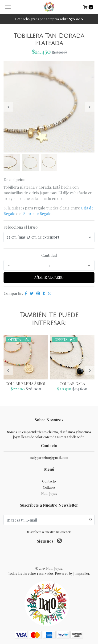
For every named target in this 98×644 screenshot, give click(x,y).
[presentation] (8, 107)
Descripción (14, 180)
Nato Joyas (49, 494)
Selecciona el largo (21, 227)
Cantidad (49, 255)
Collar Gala (72, 384)
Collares (49, 487)
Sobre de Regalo (37, 214)
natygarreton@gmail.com (49, 458)
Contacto (49, 481)
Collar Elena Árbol (26, 384)
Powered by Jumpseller (72, 573)
